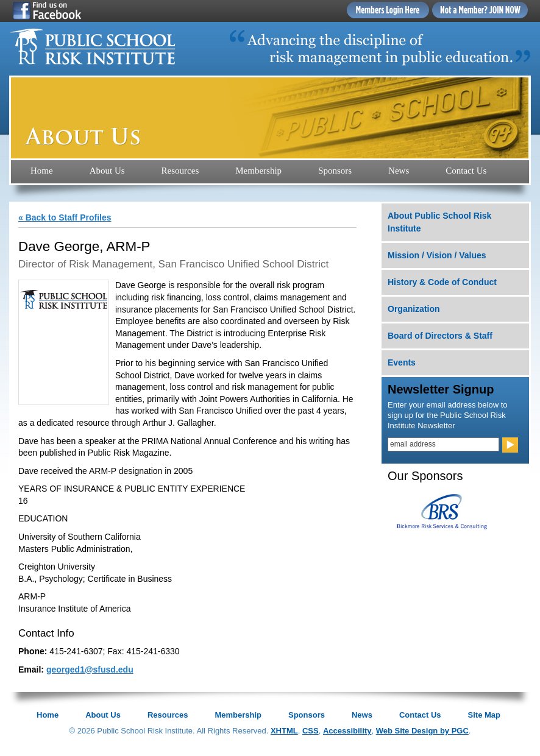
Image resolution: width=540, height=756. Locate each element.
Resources (180, 171)
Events (402, 362)
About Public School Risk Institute (439, 222)
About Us (107, 171)
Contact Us (466, 171)
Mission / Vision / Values (437, 255)
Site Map (484, 715)
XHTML (284, 731)
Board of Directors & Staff (440, 336)
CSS (311, 731)
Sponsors (335, 171)
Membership (258, 171)
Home (42, 171)
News (399, 171)
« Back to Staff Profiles (65, 217)
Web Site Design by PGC (422, 731)
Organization (414, 309)
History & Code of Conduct (442, 282)
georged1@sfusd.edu (90, 669)
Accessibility (347, 731)
